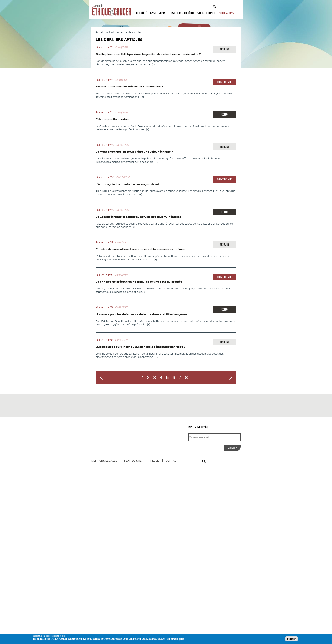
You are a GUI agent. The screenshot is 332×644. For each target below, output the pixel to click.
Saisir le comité (206, 13)
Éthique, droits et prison (113, 119)
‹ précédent (101, 377)
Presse (154, 461)
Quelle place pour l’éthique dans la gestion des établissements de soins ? (148, 54)
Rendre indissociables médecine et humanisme (129, 86)
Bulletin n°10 (105, 145)
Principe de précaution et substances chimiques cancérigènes (140, 249)
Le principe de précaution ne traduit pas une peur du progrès (139, 282)
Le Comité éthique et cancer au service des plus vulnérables (138, 217)
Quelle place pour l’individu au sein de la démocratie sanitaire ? (141, 347)
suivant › (231, 377)
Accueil (100, 32)
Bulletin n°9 (104, 242)
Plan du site (133, 461)
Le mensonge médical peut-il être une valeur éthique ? (134, 152)
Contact (172, 461)
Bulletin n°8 (104, 340)
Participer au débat (183, 13)
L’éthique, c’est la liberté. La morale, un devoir (128, 184)
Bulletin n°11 (105, 47)
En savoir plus (175, 639)
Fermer (292, 639)
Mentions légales (104, 461)
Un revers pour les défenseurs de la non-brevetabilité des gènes (141, 314)
